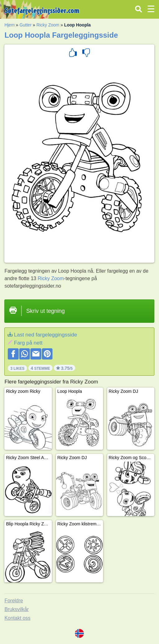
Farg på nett (28, 343)
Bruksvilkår (16, 609)
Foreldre (14, 601)
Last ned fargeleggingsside (45, 335)
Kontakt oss (17, 618)
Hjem (9, 25)
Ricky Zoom (48, 25)
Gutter (26, 25)
